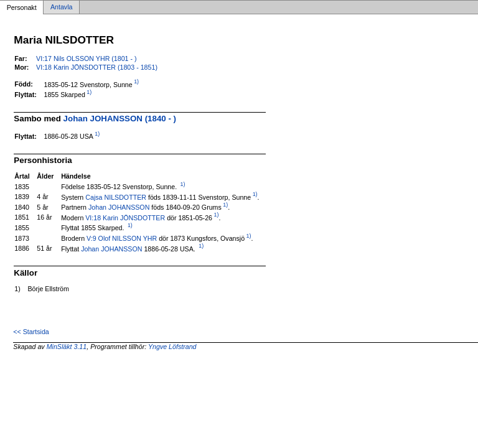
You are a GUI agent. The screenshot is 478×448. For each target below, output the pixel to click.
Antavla (62, 7)
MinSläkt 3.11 (67, 347)
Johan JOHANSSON (119, 207)
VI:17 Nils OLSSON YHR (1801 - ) (86, 58)
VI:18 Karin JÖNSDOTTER (125, 217)
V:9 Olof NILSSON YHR (122, 238)
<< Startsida (31, 332)
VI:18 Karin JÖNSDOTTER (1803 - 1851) (97, 67)
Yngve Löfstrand (172, 347)
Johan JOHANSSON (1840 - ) (120, 119)
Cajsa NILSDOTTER (116, 197)
